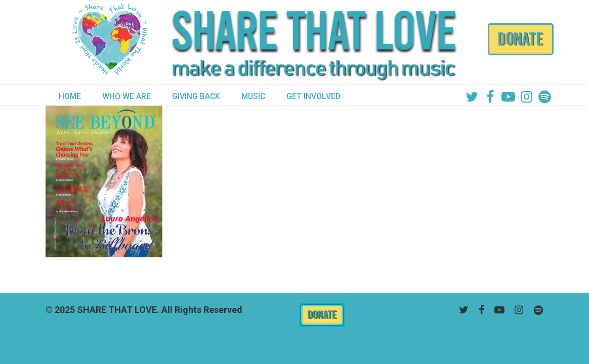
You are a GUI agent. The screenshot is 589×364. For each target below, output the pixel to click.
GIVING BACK (196, 97)
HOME (70, 97)
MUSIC (253, 97)
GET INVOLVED (313, 97)
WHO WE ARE (127, 97)
